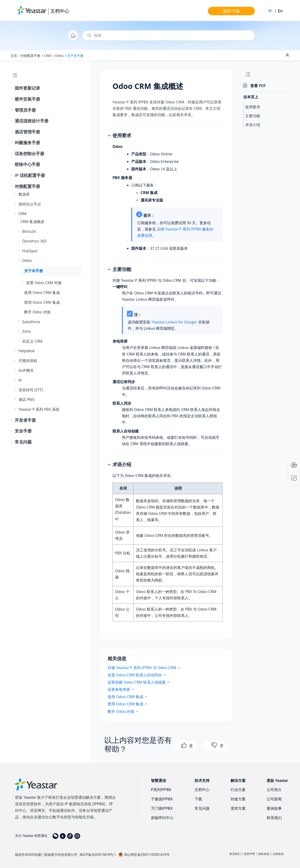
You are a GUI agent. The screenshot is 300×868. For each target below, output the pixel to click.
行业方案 (238, 790)
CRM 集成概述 (32, 222)
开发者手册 (25, 420)
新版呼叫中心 (162, 818)
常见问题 (23, 442)
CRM (48, 56)
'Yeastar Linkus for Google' (174, 322)
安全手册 (23, 431)
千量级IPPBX (162, 799)
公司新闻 (274, 799)
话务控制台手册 (30, 154)
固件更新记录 (27, 88)
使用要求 (253, 107)
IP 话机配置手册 (30, 175)
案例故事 (274, 808)
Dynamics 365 (34, 241)
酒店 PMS (27, 399)
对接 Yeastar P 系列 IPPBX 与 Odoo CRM (142, 668)
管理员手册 (25, 110)
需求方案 (238, 808)
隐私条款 (264, 854)
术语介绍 (253, 125)
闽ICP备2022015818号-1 (98, 855)
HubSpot (30, 251)
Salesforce (31, 322)
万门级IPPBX (162, 808)
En (280, 11)
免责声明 (249, 854)
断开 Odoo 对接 (37, 312)
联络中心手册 (27, 164)
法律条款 (278, 854)
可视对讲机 (28, 361)
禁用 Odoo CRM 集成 (42, 302)
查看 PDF (258, 86)
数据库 (24, 194)
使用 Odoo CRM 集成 (42, 293)
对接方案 (238, 799)
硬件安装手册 (27, 99)
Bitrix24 (29, 231)
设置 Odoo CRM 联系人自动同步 (135, 675)
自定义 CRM (32, 341)
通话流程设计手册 (32, 121)
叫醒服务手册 (27, 143)
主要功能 (253, 116)
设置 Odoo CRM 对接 (44, 283)
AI (20, 380)
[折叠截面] (288, 55)
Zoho (27, 331)
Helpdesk (27, 351)
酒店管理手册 (27, 132)
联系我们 (274, 818)
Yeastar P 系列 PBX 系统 (39, 409)
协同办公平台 (30, 204)
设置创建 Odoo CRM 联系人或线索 (137, 682)
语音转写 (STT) (31, 390)
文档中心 (60, 11)
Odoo (59, 56)
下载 (198, 799)
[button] (12, 88)
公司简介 (274, 790)
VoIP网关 (26, 370)
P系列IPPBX (161, 790)
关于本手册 (75, 56)
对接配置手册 (30, 56)
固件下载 (231, 11)
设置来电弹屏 (119, 689)
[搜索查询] (169, 35)
